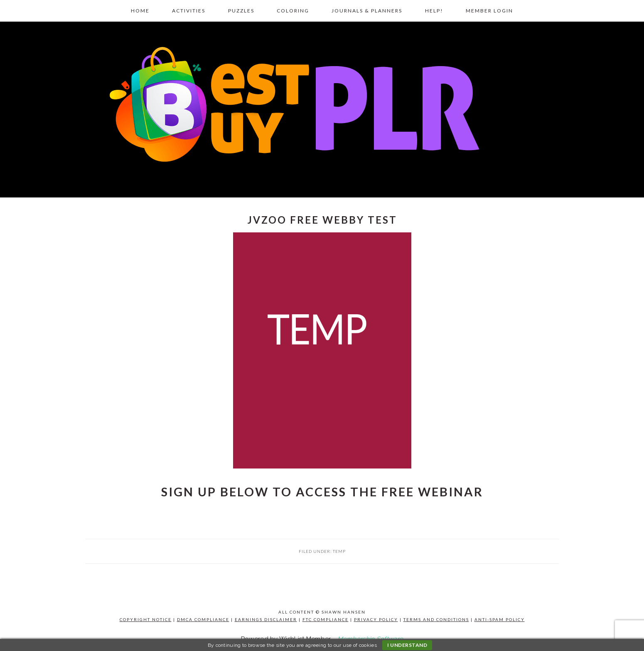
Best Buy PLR (322, 107)
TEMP (339, 551)
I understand (407, 645)
